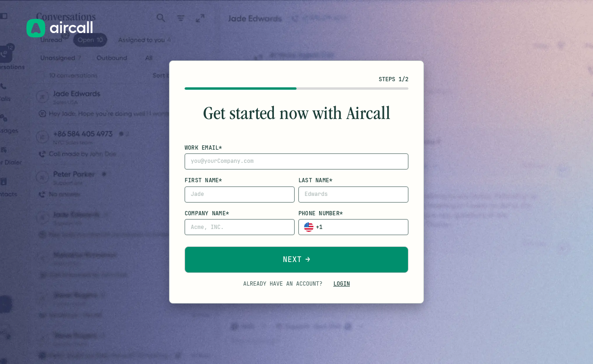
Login (342, 284)
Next (292, 259)
